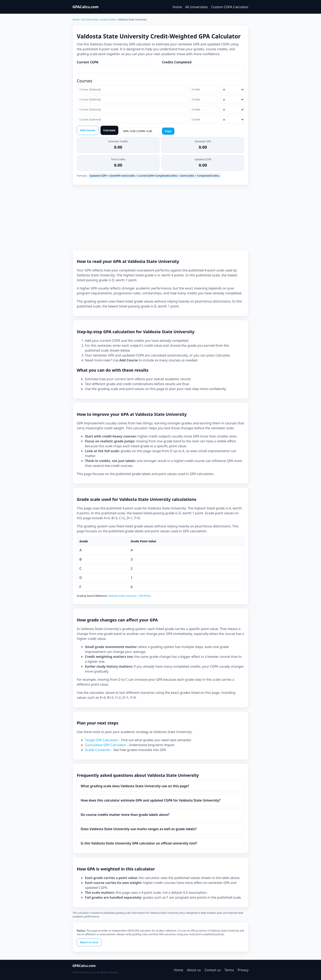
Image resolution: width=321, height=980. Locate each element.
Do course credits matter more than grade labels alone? (125, 815)
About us (194, 970)
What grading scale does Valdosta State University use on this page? (135, 786)
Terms (229, 970)
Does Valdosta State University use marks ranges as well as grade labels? (139, 829)
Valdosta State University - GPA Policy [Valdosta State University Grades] (129, 596)
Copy (168, 131)
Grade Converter (98, 750)
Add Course (88, 130)
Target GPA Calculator (102, 740)
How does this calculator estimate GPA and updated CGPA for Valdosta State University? (151, 800)
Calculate (109, 130)
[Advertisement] (160, 217)
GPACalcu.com (85, 7)
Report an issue (89, 942)
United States (109, 20)
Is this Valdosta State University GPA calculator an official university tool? (139, 843)
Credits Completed (177, 62)
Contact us (213, 970)
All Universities (197, 7)
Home (177, 7)
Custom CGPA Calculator (230, 7)
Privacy (243, 970)
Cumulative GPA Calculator (106, 745)
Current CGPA (88, 62)
